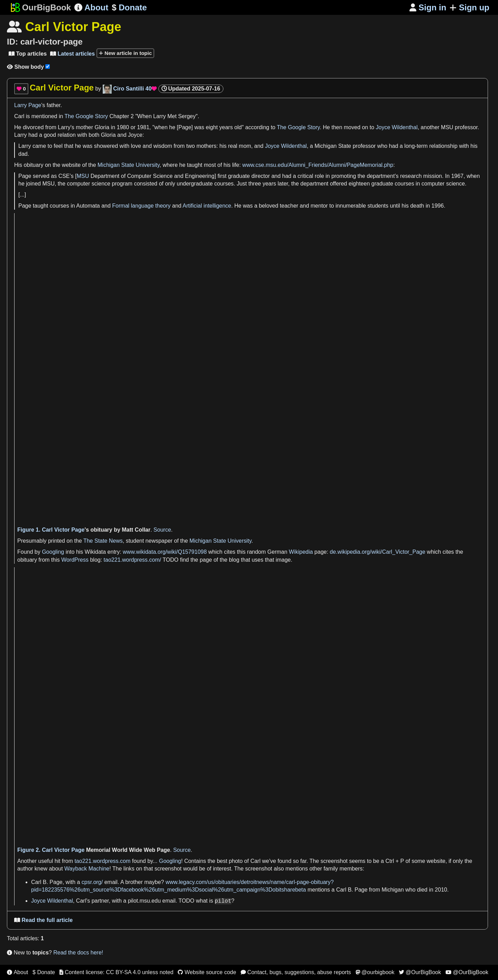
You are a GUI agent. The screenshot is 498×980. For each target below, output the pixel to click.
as (54, 176)
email (111, 882)
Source (162, 530)
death (417, 206)
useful (45, 861)
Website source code (207, 972)
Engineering (200, 176)
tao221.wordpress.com (102, 861)
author (25, 869)
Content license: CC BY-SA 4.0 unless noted (117, 972)
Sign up (469, 7)
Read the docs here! (78, 953)
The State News (103, 541)
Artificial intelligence (207, 206)
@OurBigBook (420, 972)
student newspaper (149, 541)
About (91, 7)
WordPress (75, 560)
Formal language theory (141, 206)
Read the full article (43, 920)
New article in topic (125, 53)
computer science (89, 184)
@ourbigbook (375, 972)
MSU (83, 176)
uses (258, 560)
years (226, 127)
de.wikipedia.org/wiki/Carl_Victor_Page (378, 552)
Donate (129, 8)
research (411, 176)
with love (130, 146)
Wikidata (95, 552)
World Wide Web (134, 850)
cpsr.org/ (92, 882)
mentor (319, 206)
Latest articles (72, 54)
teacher (289, 206)
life (236, 165)
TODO (170, 560)
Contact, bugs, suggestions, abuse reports (296, 972)
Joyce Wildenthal (397, 127)
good (50, 135)
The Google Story (86, 116)
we (266, 861)
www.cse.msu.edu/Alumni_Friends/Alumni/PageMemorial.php (318, 165)
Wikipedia (301, 552)
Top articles (28, 54)
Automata (88, 206)
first (222, 176)
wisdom (163, 146)
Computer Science (150, 176)
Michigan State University (128, 165)
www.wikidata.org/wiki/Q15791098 (165, 552)
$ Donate (44, 972)
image (283, 560)
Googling (53, 552)
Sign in (428, 7)
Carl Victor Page (63, 530)
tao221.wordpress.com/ (132, 560)
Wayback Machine (87, 869)
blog (95, 560)
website (71, 165)
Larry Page (28, 105)
